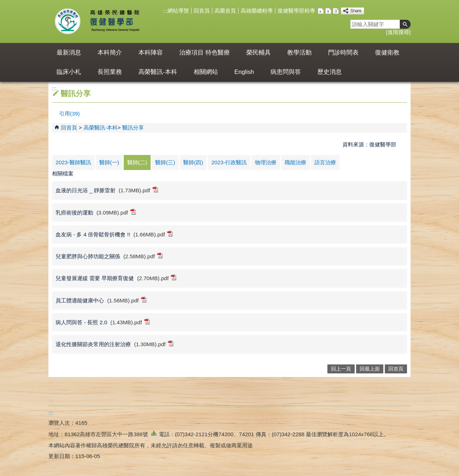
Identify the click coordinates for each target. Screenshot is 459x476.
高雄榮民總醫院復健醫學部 (114, 22)
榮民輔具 (259, 53)
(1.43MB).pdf (130, 322)
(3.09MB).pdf (116, 212)
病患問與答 (286, 72)
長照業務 (110, 72)
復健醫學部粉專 (296, 11)
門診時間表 (343, 53)
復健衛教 (387, 53)
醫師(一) (109, 162)
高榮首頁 (225, 11)
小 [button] (321, 11)
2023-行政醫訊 (229, 162)
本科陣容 (151, 53)
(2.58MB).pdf (143, 256)
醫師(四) (193, 162)
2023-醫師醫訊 (73, 162)
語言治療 (325, 162)
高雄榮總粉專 (257, 11)
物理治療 (266, 162)
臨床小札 (69, 72)
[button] (405, 24)
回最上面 (370, 369)
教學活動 (299, 53)
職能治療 (295, 162)
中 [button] (328, 11)
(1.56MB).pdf (127, 300)
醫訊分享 (133, 128)
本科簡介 (110, 53)
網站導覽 (178, 11)
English (244, 72)
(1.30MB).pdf (154, 344)
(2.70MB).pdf (157, 278)
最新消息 (69, 53)
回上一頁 (341, 369)
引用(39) (69, 114)
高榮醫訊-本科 (158, 72)
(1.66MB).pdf (153, 234)
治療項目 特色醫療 (205, 53)
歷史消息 (330, 72)
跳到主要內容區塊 (4, 4)
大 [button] (336, 11)
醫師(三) (165, 162)
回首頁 (202, 11)
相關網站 (206, 72)
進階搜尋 (398, 32)
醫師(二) (137, 162)
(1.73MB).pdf (138, 190)
